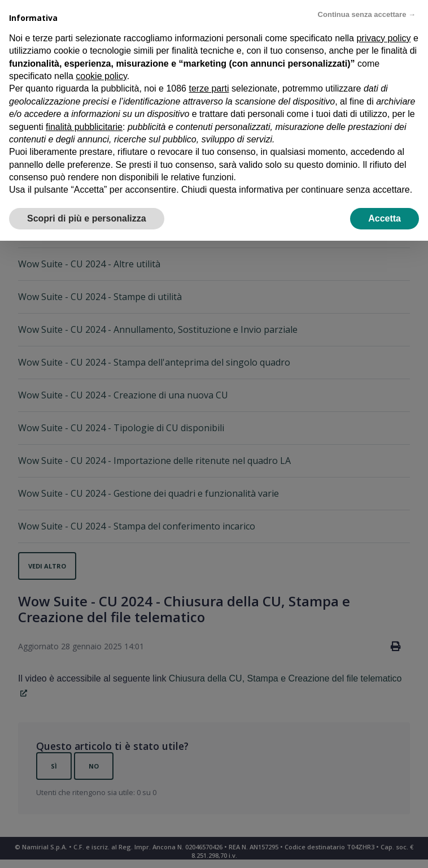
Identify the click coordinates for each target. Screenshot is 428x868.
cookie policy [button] (101, 76)
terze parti (209, 88)
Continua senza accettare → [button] (367, 14)
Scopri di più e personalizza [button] (87, 218)
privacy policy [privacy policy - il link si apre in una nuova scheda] (383, 38)
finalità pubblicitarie (84, 127)
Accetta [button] (385, 218)
